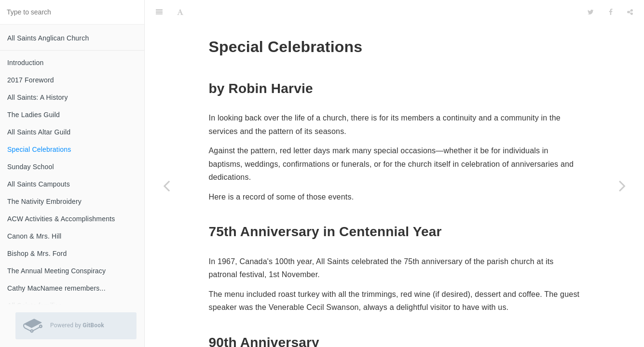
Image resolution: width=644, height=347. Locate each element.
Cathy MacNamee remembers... (56, 288)
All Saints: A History (38, 97)
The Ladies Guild (34, 115)
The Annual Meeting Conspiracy (56, 271)
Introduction (26, 63)
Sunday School (31, 167)
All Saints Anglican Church (48, 38)
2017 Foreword (31, 80)
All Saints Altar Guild (39, 132)
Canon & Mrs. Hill (34, 236)
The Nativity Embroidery (44, 201)
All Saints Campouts (39, 184)
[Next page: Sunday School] (622, 186)
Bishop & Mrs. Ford (37, 254)
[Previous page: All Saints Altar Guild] (166, 186)
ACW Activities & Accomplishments (61, 219)
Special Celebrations (39, 149)
